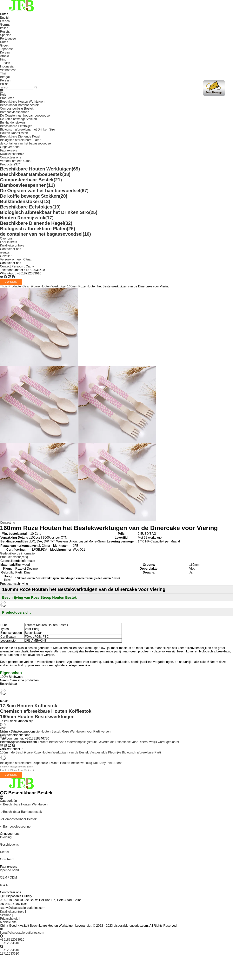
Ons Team (7, 859)
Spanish (6, 35)
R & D (4, 885)
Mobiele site (8, 922)
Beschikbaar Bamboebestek (19, 105)
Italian (4, 28)
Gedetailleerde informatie (17, 553)
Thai (3, 73)
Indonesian (8, 66)
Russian (6, 32)
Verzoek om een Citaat (16, 161)
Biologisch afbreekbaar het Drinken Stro (27, 129)
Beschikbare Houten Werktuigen (22, 102)
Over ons (6, 238)
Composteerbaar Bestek (17, 109)
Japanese (7, 49)
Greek (4, 45)
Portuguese (8, 38)
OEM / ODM (8, 878)
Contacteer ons (11, 157)
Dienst (4, 852)
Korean (5, 52)
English (5, 18)
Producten (7, 98)
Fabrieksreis (8, 150)
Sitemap (6, 915)
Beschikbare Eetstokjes (16, 126)
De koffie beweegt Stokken (18, 119)
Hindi (3, 59)
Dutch (4, 42)
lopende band (9, 870)
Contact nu (7, 523)
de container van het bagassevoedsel (26, 143)
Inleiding (6, 837)
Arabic (4, 56)
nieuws (5, 252)
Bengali (5, 77)
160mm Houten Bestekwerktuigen (37, 717)
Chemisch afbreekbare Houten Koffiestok (46, 711)
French (5, 21)
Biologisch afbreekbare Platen (21, 140)
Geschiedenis (9, 845)
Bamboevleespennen (15, 112)
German (6, 25)
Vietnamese (8, 70)
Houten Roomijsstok (14, 133)
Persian (5, 80)
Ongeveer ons (10, 147)
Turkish (5, 63)
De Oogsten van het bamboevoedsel (25, 115)
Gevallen (6, 256)
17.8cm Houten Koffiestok (29, 706)
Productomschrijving (14, 557)
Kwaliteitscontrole (12, 154)
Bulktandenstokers (13, 122)
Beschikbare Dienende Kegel (20, 136)
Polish (4, 84)
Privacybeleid (9, 919)
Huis (3, 95)
